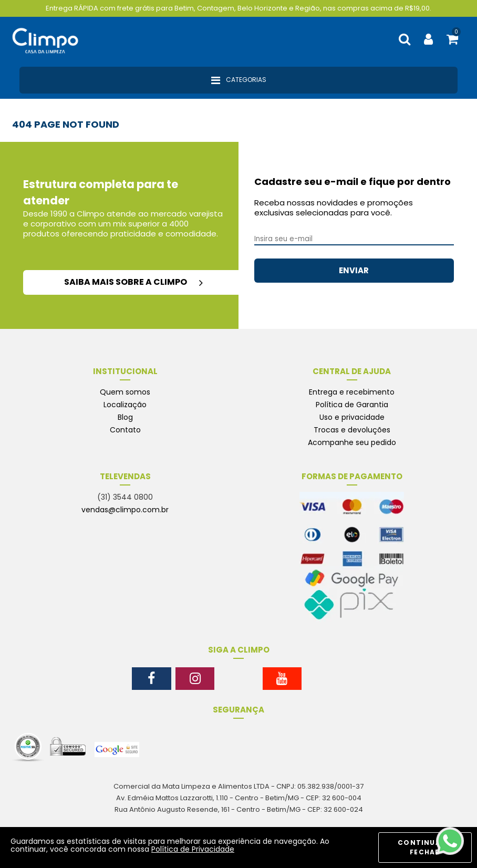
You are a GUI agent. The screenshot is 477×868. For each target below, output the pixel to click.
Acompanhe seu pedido (352, 442)
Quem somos (125, 392)
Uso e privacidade (352, 417)
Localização (125, 405)
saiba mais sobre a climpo (133, 282)
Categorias (239, 80)
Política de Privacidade (193, 849)
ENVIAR (354, 270)
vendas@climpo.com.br (125, 510)
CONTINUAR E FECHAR (425, 847)
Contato (125, 430)
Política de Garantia (352, 405)
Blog (125, 417)
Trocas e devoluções (352, 430)
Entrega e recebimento (352, 392)
